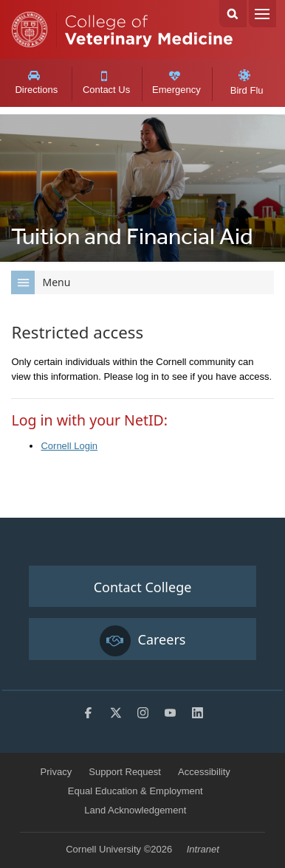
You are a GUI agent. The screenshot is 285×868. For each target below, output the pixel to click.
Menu (262, 14)
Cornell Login (69, 446)
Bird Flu (247, 83)
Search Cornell (233, 14)
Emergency (176, 83)
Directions (36, 83)
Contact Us (106, 83)
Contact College (143, 587)
